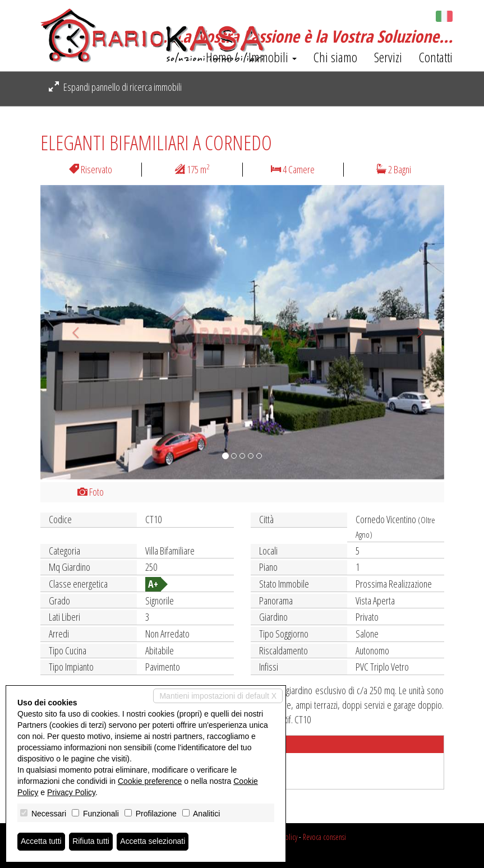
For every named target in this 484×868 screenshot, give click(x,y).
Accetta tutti (41, 842)
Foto (91, 492)
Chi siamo (335, 57)
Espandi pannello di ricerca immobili (115, 87)
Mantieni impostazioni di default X (218, 696)
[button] (71, 332)
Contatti (436, 57)
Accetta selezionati (153, 842)
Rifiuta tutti (91, 842)
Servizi (388, 57)
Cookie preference (150, 781)
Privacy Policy (71, 792)
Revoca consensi (324, 837)
